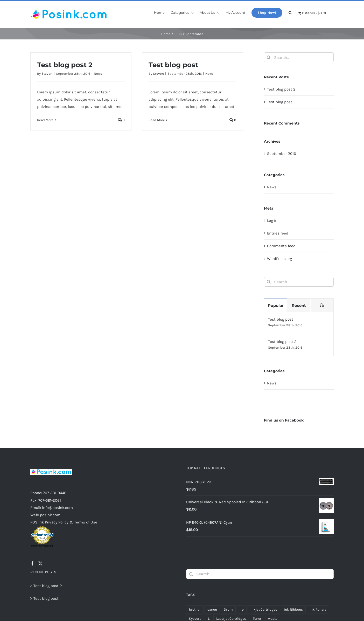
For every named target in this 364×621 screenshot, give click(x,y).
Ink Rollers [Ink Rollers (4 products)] (318, 609)
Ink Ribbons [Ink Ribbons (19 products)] (293, 609)
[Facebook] (32, 563)
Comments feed (281, 246)
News (98, 74)
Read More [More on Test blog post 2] (45, 120)
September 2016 (282, 154)
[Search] (269, 57)
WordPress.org (279, 259)
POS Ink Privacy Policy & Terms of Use (64, 522)
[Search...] (299, 57)
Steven (47, 74)
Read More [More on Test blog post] (157, 120)
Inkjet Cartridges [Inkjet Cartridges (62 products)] (264, 609)
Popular (276, 305)
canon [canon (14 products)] (212, 609)
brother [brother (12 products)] (195, 609)
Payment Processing (42, 546)
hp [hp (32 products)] (242, 609)
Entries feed (278, 233)
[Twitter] (40, 563)
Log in (272, 220)
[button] (290, 12)
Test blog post (173, 65)
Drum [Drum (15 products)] (228, 609)
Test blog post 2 (65, 65)
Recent (299, 305)
